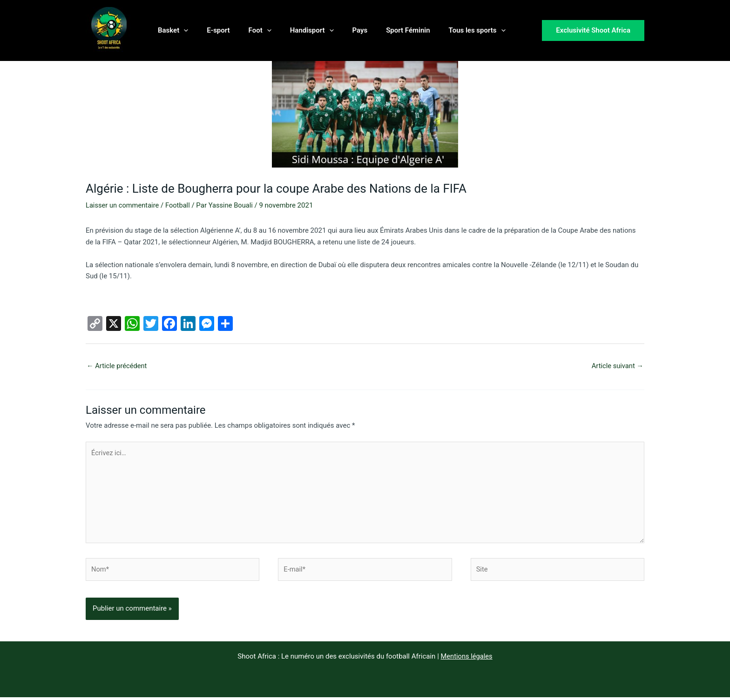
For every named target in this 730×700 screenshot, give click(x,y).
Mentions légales (466, 659)
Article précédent (117, 366)
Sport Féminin (382, 30)
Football (180, 205)
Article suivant (617, 366)
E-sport (211, 30)
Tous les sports (447, 30)
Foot (248, 30)
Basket (171, 30)
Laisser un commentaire (123, 205)
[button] (181, 30)
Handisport (296, 30)
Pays (339, 30)
